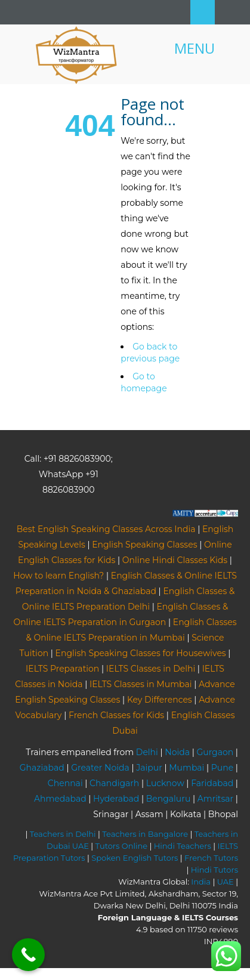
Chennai (65, 783)
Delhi (147, 752)
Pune (222, 768)
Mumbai (186, 768)
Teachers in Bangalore (145, 834)
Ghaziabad (42, 768)
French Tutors (211, 858)
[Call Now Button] (28, 955)
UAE (226, 882)
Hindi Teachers (183, 846)
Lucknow (165, 783)
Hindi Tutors (214, 870)
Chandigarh (114, 783)
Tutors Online (121, 846)
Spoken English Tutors (135, 858)
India (201, 882)
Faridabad (212, 783)
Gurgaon (215, 752)
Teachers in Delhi (63, 834)
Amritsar (215, 799)
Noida (177, 752)
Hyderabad (116, 799)
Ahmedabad (60, 799)
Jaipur (149, 768)
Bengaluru (169, 799)
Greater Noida (100, 768)
